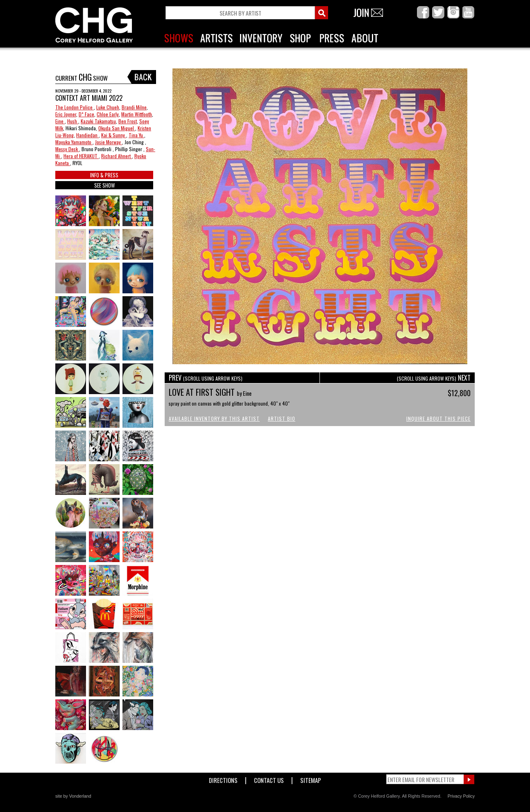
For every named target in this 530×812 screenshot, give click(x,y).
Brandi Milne (134, 107)
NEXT (434, 378)
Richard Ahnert (117, 156)
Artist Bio (282, 418)
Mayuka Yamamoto (74, 142)
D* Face (86, 114)
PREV (206, 378)
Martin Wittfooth (137, 114)
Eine (60, 121)
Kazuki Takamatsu (98, 121)
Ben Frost (128, 121)
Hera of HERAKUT (81, 156)
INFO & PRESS (104, 175)
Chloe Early (108, 114)
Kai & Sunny (114, 135)
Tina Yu (136, 135)
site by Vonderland (73, 796)
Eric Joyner (66, 114)
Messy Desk (67, 149)
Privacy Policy (461, 796)
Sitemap (311, 779)
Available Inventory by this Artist (214, 418)
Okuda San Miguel (117, 128)
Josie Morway (109, 142)
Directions (223, 779)
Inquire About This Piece (438, 418)
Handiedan (87, 135)
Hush (73, 121)
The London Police (75, 107)
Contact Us (269, 779)
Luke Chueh (108, 107)
